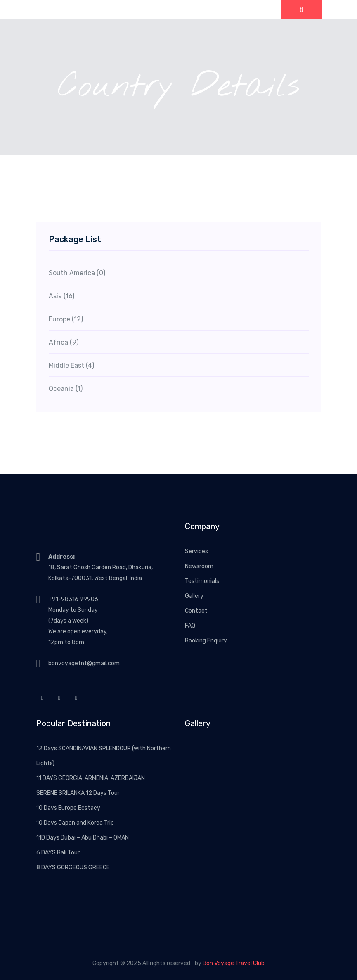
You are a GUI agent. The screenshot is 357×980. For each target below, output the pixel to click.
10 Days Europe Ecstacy (68, 808)
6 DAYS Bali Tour (58, 853)
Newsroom (199, 566)
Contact (196, 611)
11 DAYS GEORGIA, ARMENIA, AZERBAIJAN (91, 778)
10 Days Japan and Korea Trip (75, 823)
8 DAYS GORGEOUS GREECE (73, 867)
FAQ (190, 626)
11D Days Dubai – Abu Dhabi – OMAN (83, 838)
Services (196, 551)
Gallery (194, 596)
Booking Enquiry (206, 641)
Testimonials (202, 581)
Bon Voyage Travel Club (234, 963)
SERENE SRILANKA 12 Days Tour (78, 793)
